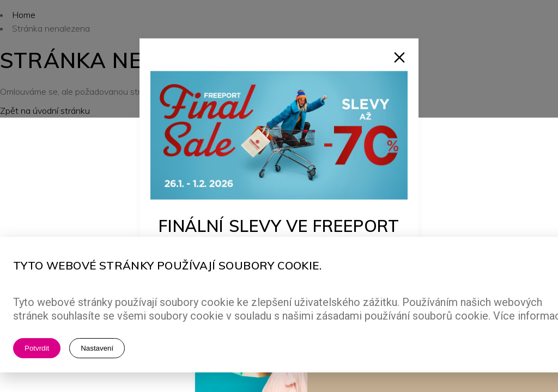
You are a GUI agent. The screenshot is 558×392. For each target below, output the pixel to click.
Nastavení (97, 348)
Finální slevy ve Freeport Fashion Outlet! (279, 235)
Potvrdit (37, 348)
